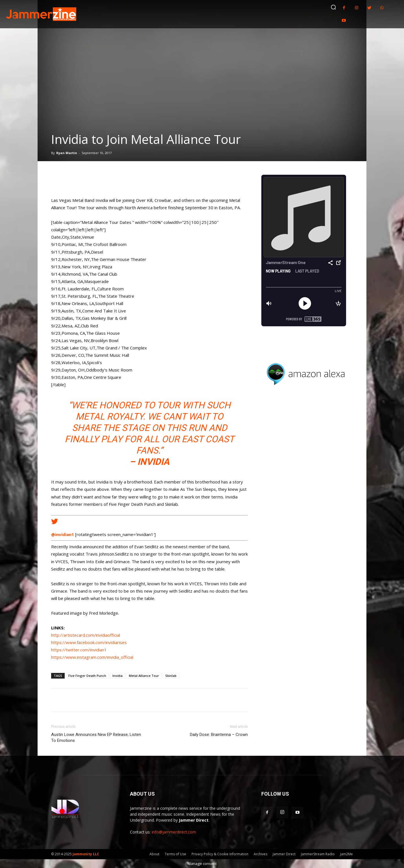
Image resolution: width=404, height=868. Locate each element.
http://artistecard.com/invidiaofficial (86, 635)
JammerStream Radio (318, 854)
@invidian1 (63, 534)
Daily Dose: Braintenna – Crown (219, 735)
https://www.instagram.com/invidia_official (92, 657)
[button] (333, 7)
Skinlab (171, 676)
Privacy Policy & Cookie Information (220, 854)
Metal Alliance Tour (144, 676)
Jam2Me (347, 854)
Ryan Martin (67, 153)
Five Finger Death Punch (87, 676)
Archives (260, 854)
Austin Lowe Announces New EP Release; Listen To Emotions (96, 738)
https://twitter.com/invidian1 (79, 650)
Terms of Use (175, 854)
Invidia (118, 676)
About (154, 854)
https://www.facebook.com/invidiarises (89, 642)
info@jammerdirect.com (174, 832)
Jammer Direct (284, 854)
